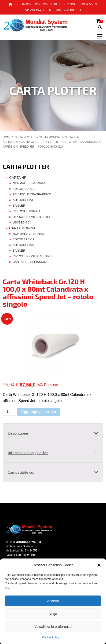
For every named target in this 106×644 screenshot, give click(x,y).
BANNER (19, 206)
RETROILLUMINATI (26, 211)
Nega (53, 614)
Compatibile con (22, 472)
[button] (99, 565)
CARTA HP (18, 177)
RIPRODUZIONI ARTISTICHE (33, 217)
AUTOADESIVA (23, 245)
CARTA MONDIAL (50, 137)
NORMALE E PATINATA (29, 183)
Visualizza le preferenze (53, 627)
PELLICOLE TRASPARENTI (32, 194)
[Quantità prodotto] (10, 412)
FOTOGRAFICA (24, 189)
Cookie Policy (51, 637)
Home (7, 137)
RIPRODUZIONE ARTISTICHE (34, 256)
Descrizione (18, 433)
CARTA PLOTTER (25, 137)
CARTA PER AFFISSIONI (30, 262)
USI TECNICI (22, 222)
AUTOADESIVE (23, 200)
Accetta (53, 601)
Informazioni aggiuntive (28, 452)
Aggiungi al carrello (38, 412)
